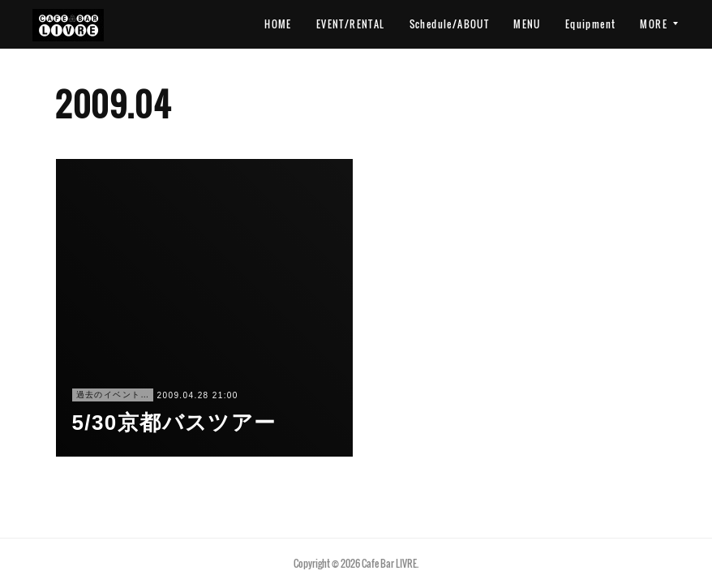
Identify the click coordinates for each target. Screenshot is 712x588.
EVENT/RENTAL (351, 24)
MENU (527, 24)
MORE (654, 24)
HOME (278, 24)
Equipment (591, 24)
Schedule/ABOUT (450, 24)
